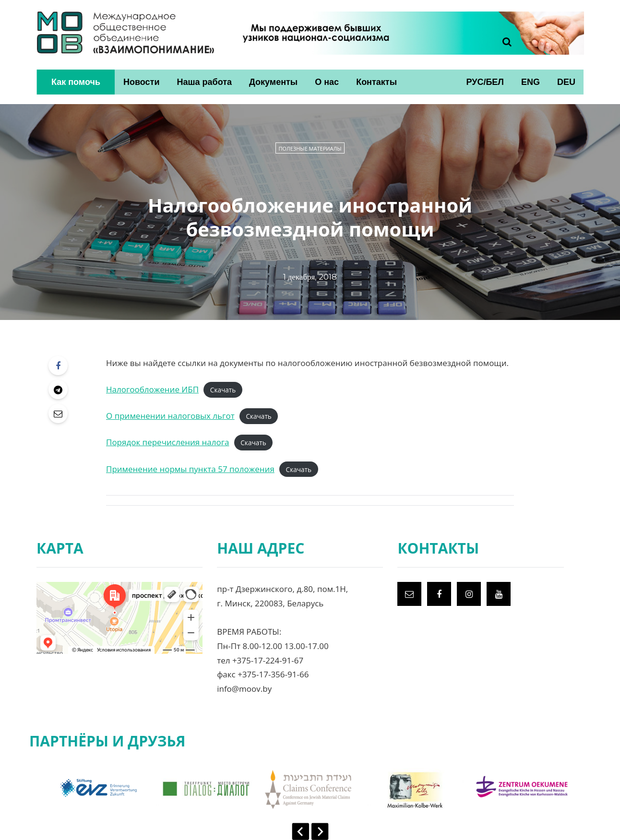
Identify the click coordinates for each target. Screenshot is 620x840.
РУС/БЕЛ (485, 82)
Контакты (376, 82)
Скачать (223, 390)
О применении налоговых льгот (170, 416)
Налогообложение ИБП (152, 389)
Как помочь (76, 82)
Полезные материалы (310, 148)
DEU (566, 82)
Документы (273, 82)
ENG (531, 82)
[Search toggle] (503, 42)
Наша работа (204, 82)
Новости (141, 82)
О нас (327, 82)
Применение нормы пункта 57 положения (190, 469)
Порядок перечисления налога (168, 442)
